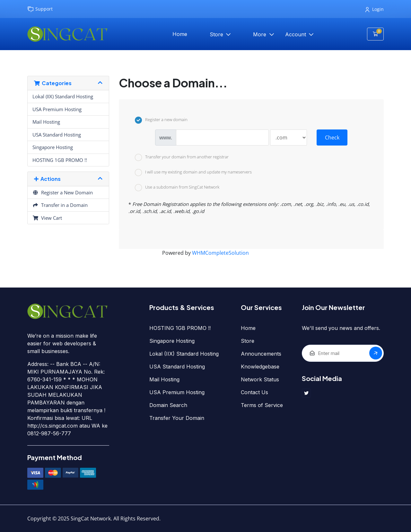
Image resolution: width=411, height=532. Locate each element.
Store (217, 34)
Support (40, 9)
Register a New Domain (63, 192)
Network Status (260, 379)
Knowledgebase (260, 367)
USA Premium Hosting (57, 109)
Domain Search (168, 405)
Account (296, 34)
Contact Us (254, 392)
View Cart (47, 218)
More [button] (260, 34)
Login (375, 9)
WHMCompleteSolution (220, 253)
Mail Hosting (46, 122)
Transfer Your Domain (177, 418)
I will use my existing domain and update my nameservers (193, 173)
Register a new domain (161, 120)
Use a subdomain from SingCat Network (177, 188)
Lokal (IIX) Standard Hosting (63, 96)
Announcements (261, 354)
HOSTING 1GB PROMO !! (60, 160)
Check (332, 137)
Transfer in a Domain (60, 205)
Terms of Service (262, 405)
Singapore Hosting (53, 147)
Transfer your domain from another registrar (182, 157)
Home (180, 34)
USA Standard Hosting (57, 135)
